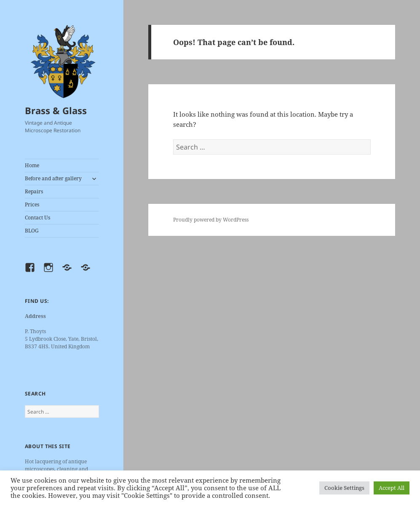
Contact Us (37, 218)
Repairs (34, 191)
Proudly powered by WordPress (211, 220)
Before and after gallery (53, 178)
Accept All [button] (392, 488)
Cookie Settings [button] (344, 488)
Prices (32, 204)
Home (32, 165)
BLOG (32, 231)
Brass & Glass (56, 110)
